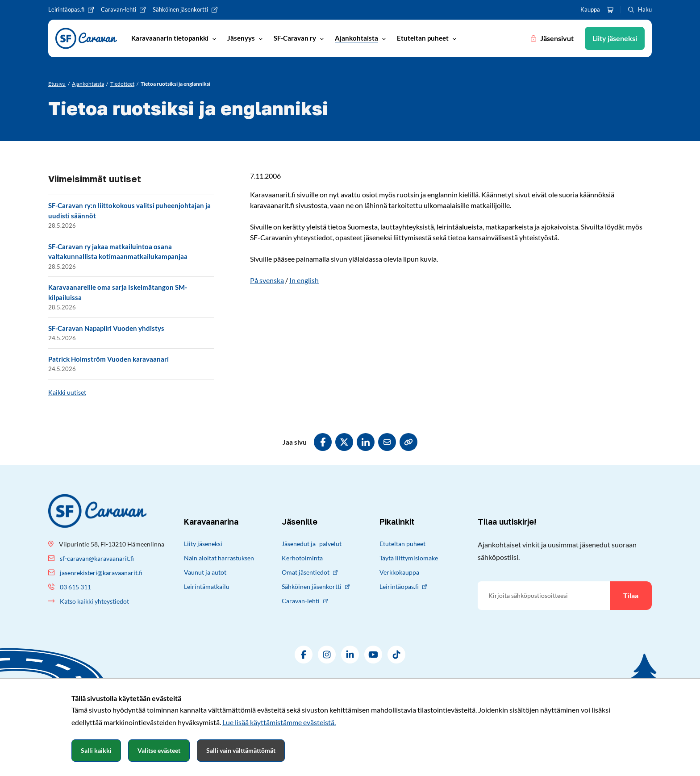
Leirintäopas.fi (403, 586)
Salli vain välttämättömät (241, 750)
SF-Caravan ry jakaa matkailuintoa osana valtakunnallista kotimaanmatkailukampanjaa (118, 252)
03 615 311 (75, 587)
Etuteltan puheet (402, 544)
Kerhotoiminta (302, 558)
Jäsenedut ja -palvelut (312, 544)
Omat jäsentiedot (310, 572)
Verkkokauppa (399, 572)
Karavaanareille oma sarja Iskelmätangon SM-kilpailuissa (118, 292)
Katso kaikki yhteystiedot (94, 601)
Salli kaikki (96, 750)
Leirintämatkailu (207, 586)
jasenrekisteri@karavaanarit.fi (101, 573)
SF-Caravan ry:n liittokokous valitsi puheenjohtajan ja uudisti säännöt (129, 211)
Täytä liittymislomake (409, 558)
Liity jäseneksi (203, 544)
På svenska (267, 280)
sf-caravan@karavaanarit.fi (97, 558)
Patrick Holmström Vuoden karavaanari (108, 359)
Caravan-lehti (305, 601)
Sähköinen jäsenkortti (316, 586)
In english (304, 280)
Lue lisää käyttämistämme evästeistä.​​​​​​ (279, 722)
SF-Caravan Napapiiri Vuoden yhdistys (106, 328)
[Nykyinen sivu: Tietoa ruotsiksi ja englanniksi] (175, 84)
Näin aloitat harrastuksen (219, 558)
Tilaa (631, 595)
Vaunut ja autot (205, 572)
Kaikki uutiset (67, 392)
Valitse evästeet (159, 750)
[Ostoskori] (610, 10)
